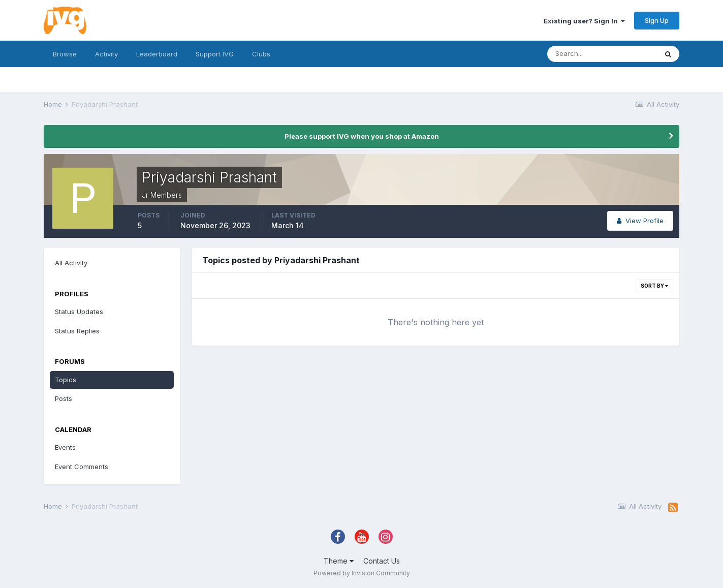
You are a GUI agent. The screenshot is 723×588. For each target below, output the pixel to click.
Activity (106, 54)
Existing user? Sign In (584, 21)
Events (65, 447)
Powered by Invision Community (362, 573)
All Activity (71, 263)
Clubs (261, 54)
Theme (339, 561)
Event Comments (82, 467)
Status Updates (79, 312)
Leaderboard (157, 54)
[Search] (602, 54)
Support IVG (215, 54)
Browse (65, 54)
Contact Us (382, 561)
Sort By (654, 286)
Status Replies (77, 331)
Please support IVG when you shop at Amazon (362, 136)
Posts (64, 398)
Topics (66, 380)
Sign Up (657, 20)
